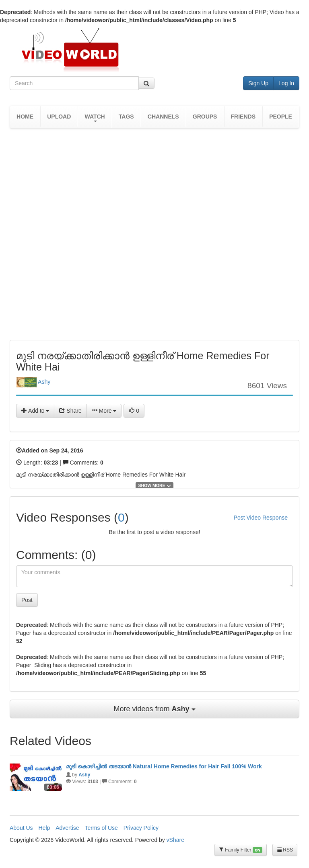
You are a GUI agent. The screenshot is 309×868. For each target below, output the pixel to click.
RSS (285, 850)
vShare (175, 840)
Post (27, 600)
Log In (286, 83)
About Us (21, 828)
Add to (35, 411)
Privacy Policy (141, 828)
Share (70, 411)
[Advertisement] (156, 155)
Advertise (67, 828)
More (104, 411)
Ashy (33, 382)
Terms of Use (101, 828)
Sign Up (258, 83)
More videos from (154, 709)
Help (44, 828)
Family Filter (241, 850)
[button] (95, 117)
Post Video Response (261, 518)
